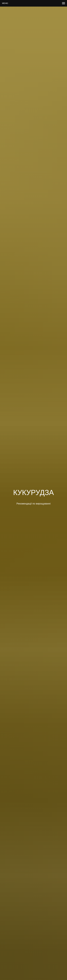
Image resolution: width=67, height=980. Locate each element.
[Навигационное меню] (64, 3)
